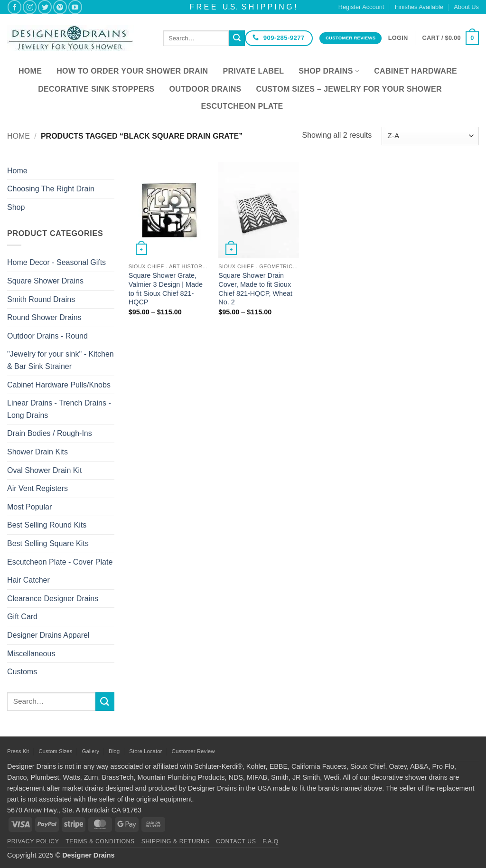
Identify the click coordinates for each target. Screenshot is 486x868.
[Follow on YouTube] (75, 7)
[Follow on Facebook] (14, 7)
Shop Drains (329, 71)
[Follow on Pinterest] (60, 7)
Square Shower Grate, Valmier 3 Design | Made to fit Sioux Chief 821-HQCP (166, 289)
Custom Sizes (55, 751)
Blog (114, 751)
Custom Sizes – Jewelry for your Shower (349, 89)
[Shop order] (430, 136)
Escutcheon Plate (242, 106)
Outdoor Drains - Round (47, 336)
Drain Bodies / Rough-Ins (50, 433)
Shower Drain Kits (37, 452)
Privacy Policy (33, 841)
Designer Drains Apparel (48, 635)
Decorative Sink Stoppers (96, 89)
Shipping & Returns (176, 841)
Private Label (253, 71)
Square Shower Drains (45, 281)
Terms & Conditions (100, 841)
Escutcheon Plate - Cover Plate (60, 562)
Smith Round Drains (41, 299)
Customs (22, 672)
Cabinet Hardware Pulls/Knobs (59, 385)
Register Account (361, 7)
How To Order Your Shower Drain (132, 71)
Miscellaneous (31, 654)
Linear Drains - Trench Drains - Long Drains (59, 409)
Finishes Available (419, 7)
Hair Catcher (28, 580)
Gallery (90, 751)
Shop (16, 207)
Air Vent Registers (37, 488)
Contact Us (236, 841)
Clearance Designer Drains (53, 599)
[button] (398, 38)
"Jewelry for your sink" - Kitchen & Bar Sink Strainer (61, 360)
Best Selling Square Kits (48, 543)
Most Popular (29, 507)
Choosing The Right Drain (51, 189)
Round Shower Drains (44, 317)
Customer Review (193, 751)
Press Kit (18, 751)
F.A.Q (271, 841)
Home (30, 71)
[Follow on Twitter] (45, 7)
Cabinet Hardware (416, 71)
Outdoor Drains (206, 89)
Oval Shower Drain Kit (44, 470)
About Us (466, 7)
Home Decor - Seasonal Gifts (56, 262)
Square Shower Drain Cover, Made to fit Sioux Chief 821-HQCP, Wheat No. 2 (255, 289)
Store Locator (145, 751)
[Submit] (237, 38)
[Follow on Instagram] (30, 7)
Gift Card (22, 617)
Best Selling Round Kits (47, 525)
